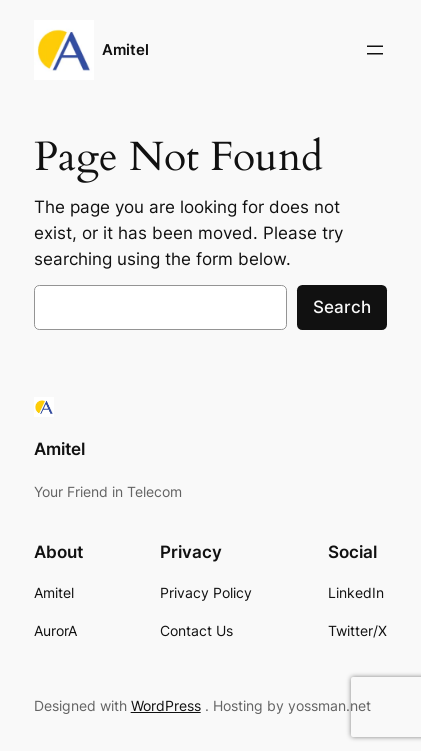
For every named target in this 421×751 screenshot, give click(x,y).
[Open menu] (375, 50)
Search (342, 307)
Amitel (125, 50)
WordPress (166, 705)
